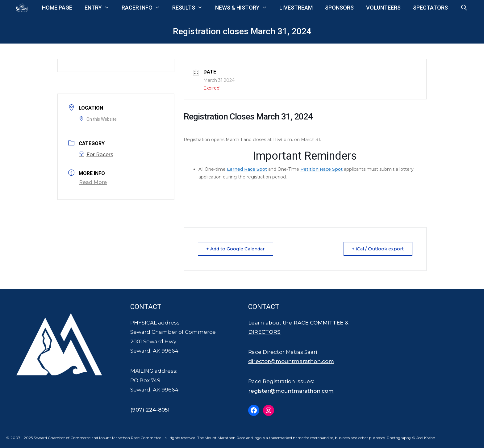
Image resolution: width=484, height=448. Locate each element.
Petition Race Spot (321, 169)
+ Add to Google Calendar (238, 249)
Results (190, 8)
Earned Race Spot (247, 169)
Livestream (296, 8)
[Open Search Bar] (464, 8)
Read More (93, 182)
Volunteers (383, 8)
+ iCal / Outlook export (376, 249)
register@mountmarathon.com (291, 391)
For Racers (96, 155)
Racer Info (144, 8)
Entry (100, 8)
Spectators (430, 8)
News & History (244, 8)
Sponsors (339, 8)
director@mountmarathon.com (291, 361)
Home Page (57, 8)
